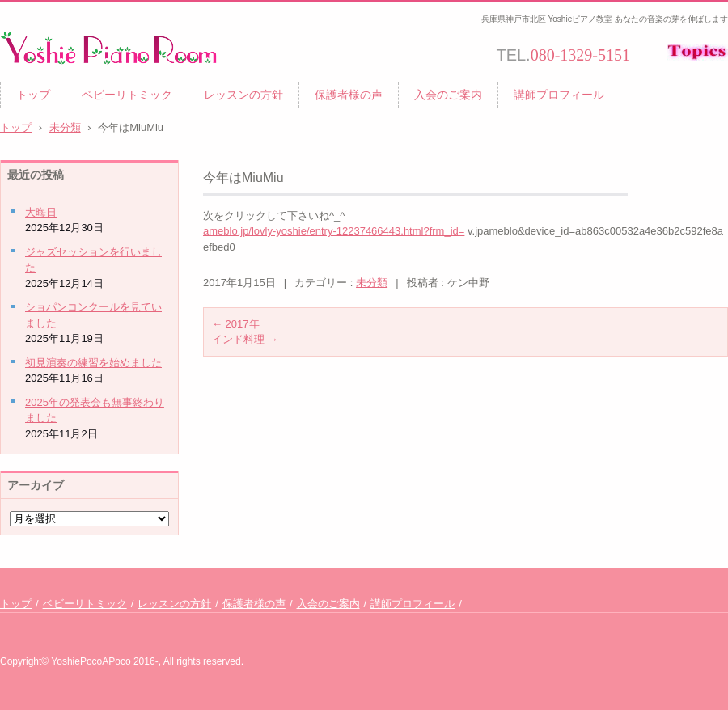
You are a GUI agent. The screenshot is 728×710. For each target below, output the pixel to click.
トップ (33, 95)
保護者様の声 (349, 95)
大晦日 (41, 212)
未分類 (372, 283)
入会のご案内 (448, 95)
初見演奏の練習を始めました (93, 363)
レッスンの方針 (243, 95)
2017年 (236, 324)
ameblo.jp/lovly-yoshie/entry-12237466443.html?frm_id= (334, 231)
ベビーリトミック (127, 95)
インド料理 (245, 339)
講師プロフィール (559, 95)
